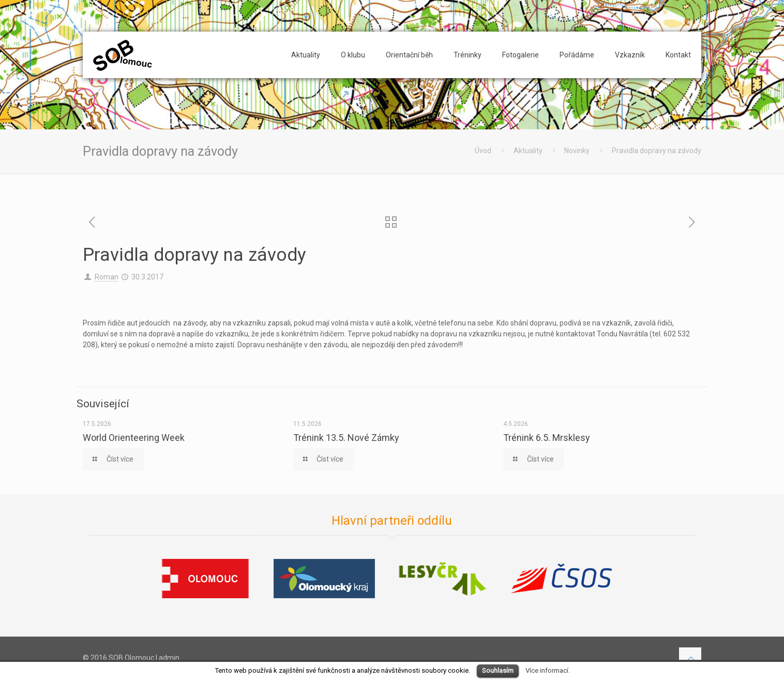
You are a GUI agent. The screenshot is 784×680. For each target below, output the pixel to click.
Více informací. (548, 670)
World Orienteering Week (134, 438)
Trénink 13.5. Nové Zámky (346, 438)
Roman (107, 277)
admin (169, 658)
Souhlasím (498, 670)
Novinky (577, 151)
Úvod (483, 151)
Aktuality (528, 151)
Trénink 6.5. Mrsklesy (547, 438)
